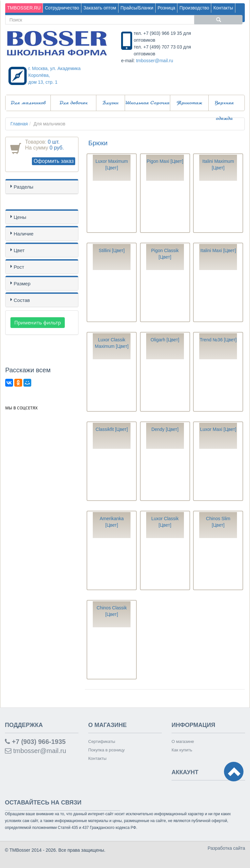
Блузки (111, 103)
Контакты (223, 8)
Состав (22, 300)
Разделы (23, 187)
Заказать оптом (100, 8)
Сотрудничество (62, 8)
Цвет (19, 250)
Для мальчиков (28, 103)
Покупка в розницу (106, 750)
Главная (19, 124)
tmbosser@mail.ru (155, 61)
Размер (22, 284)
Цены (20, 217)
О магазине (183, 741)
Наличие (24, 234)
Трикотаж (189, 103)
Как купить (182, 750)
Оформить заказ (54, 161)
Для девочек (74, 103)
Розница (166, 8)
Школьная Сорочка (147, 103)
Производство (194, 8)
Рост (19, 267)
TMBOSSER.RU (24, 8)
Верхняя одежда (224, 106)
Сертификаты (102, 741)
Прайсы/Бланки (137, 8)
